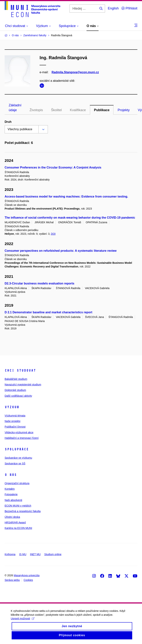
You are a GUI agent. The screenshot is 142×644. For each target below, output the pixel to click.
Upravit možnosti (23, 621)
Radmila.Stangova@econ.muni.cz (75, 72)
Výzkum (12, 407)
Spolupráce (17, 449)
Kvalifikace (78, 110)
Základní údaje (15, 108)
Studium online (53, 554)
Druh (8, 122)
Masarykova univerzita (27, 575)
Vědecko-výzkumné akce (19, 432)
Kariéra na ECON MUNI (18, 528)
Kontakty (10, 489)
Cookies (28, 580)
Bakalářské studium (16, 379)
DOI (53, 234)
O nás (11, 475)
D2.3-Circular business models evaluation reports (39, 283)
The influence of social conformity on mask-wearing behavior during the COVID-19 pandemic (70, 218)
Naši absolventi (13, 500)
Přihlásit (129, 8)
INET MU (35, 554)
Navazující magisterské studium (23, 385)
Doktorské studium (15, 390)
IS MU (23, 554)
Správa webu (12, 580)
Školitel (56, 110)
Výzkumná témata (15, 416)
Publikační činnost (15, 427)
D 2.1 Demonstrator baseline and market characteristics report (48, 312)
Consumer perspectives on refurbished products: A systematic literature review (61, 251)
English (113, 8)
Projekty (124, 110)
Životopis (36, 110)
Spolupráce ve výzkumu (18, 458)
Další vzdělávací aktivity (18, 396)
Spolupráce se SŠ (15, 463)
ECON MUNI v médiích (18, 506)
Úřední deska (12, 517)
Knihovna (10, 554)
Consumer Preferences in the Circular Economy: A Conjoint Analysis (53, 167)
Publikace (102, 110)
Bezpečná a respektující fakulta (23, 511)
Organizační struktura (17, 483)
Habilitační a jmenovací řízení (22, 438)
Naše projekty (13, 421)
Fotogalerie (11, 494)
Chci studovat (20, 370)
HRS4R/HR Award (15, 522)
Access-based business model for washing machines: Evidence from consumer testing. (66, 197)
